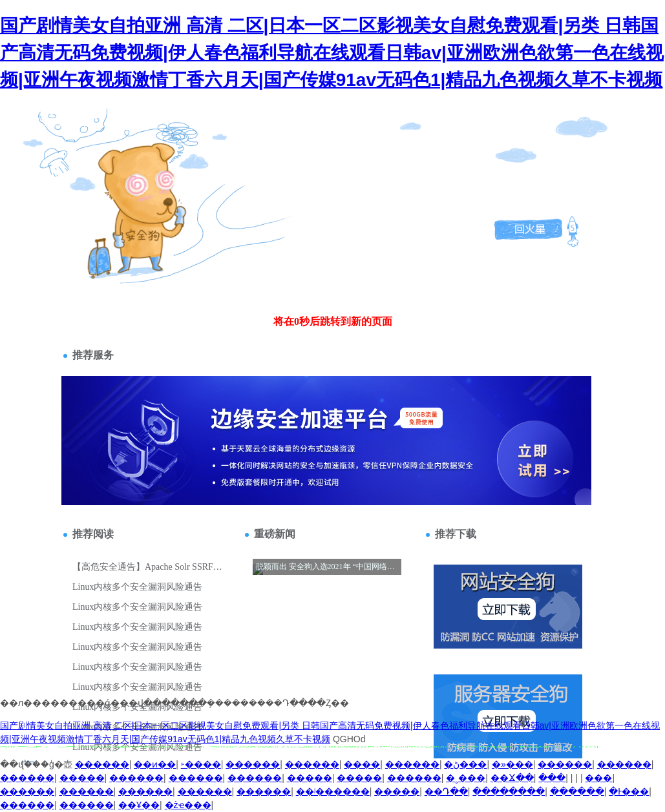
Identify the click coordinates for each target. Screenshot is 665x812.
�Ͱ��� (629, 791)
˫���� (201, 764)
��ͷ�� (155, 764)
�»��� (512, 764)
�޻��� (598, 778)
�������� (509, 791)
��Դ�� (446, 791)
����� (82, 778)
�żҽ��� (188, 805)
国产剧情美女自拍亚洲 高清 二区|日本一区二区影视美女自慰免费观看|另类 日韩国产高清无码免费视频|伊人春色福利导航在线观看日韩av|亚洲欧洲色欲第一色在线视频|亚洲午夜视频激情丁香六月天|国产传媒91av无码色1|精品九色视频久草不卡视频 (332, 53)
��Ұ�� (139, 805)
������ (102, 764)
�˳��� (466, 778)
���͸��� (552, 778)
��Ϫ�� (512, 778)
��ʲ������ (333, 791)
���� (362, 764)
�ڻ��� (465, 764)
